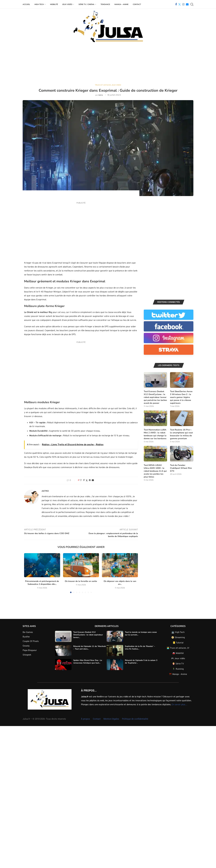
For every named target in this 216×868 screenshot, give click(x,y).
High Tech (39, 4)
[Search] (192, 4)
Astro (101, 95)
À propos (85, 719)
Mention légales (111, 719)
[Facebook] (176, 4)
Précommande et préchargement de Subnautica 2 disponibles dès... (42, 583)
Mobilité (54, 4)
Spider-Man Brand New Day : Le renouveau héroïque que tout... (88, 661)
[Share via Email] (93, 480)
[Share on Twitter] (87, 480)
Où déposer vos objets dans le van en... (117, 583)
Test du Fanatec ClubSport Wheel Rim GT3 (181, 467)
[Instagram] (183, 4)
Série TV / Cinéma (86, 4)
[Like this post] (81, 480)
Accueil (26, 4)
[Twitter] (180, 4)
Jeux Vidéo (67, 4)
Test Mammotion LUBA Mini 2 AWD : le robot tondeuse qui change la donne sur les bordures (155, 434)
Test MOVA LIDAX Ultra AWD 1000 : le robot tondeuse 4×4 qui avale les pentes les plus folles (155, 470)
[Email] (187, 4)
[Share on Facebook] (84, 480)
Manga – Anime (121, 4)
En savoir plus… (179, 704)
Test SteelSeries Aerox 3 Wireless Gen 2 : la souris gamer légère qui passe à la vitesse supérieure (181, 397)
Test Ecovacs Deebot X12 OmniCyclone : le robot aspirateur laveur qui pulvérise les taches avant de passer (155, 397)
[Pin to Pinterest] (90, 480)
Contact (137, 4)
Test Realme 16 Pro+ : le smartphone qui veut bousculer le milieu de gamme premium (182, 434)
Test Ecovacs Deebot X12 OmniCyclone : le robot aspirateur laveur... (88, 634)
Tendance (105, 4)
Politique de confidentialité (135, 719)
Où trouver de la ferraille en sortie (77, 581)
